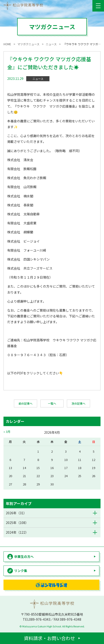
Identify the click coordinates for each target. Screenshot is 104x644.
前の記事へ (26, 403)
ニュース (38, 79)
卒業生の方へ (24, 557)
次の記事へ (78, 403)
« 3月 (7, 432)
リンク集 (21, 571)
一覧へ (52, 403)
